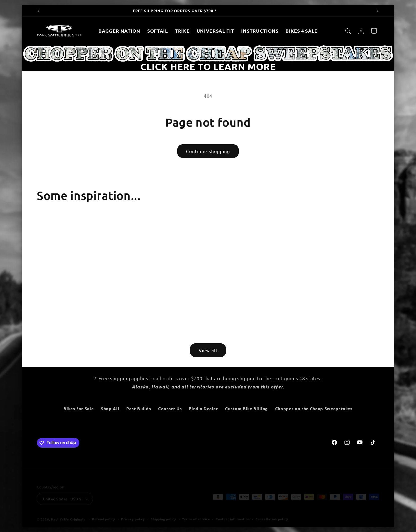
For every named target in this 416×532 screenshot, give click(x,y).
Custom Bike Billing (247, 408)
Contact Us (171, 408)
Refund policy (104, 514)
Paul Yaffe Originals (68, 514)
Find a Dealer (204, 408)
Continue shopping (208, 151)
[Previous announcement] (38, 11)
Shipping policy (164, 514)
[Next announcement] (378, 11)
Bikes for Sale (79, 408)
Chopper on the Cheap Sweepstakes (314, 408)
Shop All (111, 408)
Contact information (233, 514)
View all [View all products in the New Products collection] (208, 350)
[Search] (348, 31)
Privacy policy (133, 514)
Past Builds (139, 408)
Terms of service (196, 514)
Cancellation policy (272, 514)
